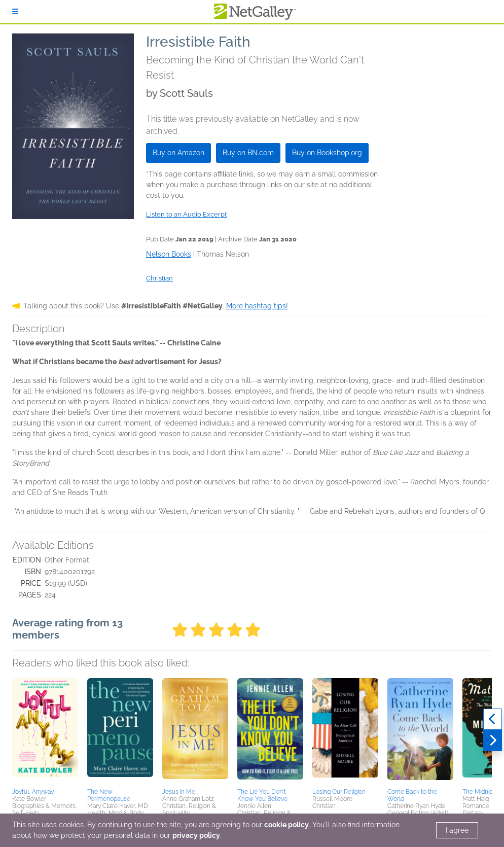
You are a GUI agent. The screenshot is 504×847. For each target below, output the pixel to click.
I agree (457, 830)
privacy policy (196, 835)
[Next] (493, 740)
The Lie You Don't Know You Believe (262, 795)
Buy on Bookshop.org (327, 153)
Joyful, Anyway (33, 792)
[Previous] (493, 719)
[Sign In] (15, 12)
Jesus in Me (179, 792)
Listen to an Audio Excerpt (186, 214)
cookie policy (286, 825)
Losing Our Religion (339, 792)
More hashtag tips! (257, 306)
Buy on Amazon (178, 153)
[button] (45, 731)
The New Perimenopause (109, 795)
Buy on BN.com (248, 153)
